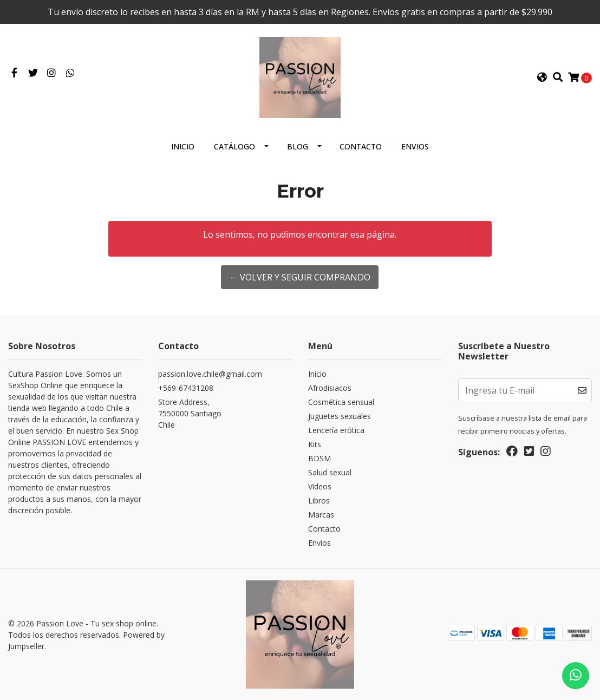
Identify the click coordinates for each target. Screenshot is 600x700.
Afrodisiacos (330, 388)
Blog (298, 146)
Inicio (183, 146)
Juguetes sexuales (340, 416)
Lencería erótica (336, 430)
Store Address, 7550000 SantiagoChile (190, 413)
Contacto (361, 146)
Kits (315, 444)
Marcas (321, 515)
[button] (542, 77)
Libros (319, 501)
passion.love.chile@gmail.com (210, 374)
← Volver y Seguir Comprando (300, 277)
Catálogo (234, 146)
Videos (320, 486)
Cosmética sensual (341, 402)
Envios (415, 146)
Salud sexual (330, 472)
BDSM (319, 458)
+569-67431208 (186, 388)
